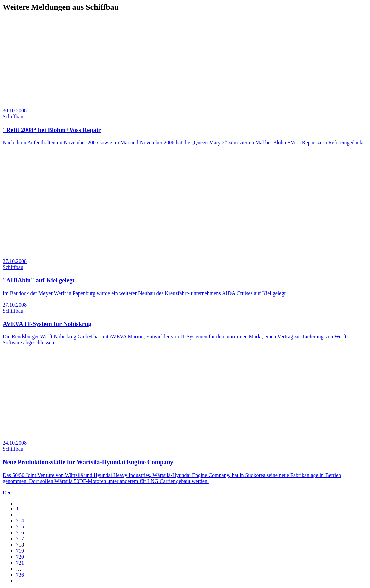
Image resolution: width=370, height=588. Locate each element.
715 (20, 527)
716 (20, 533)
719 (20, 551)
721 (20, 563)
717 (20, 539)
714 (20, 521)
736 (20, 575)
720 (20, 557)
